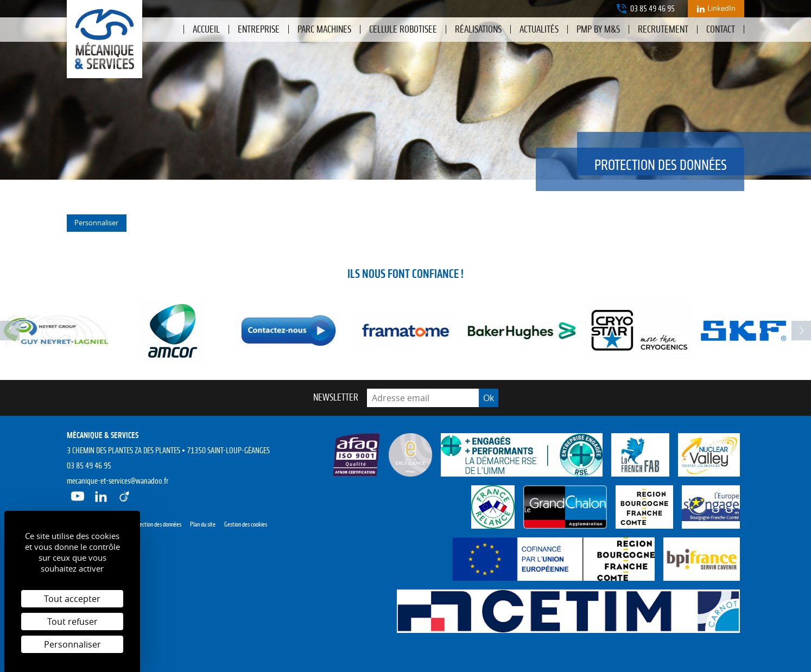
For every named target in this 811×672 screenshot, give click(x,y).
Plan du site (203, 524)
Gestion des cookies (246, 524)
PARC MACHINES (324, 29)
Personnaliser (96, 223)
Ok (489, 398)
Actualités (539, 29)
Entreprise (259, 29)
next (801, 331)
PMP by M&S (598, 29)
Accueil (206, 29)
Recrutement (663, 29)
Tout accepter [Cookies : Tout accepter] (72, 599)
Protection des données (156, 524)
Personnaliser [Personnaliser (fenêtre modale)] (72, 644)
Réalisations (478, 29)
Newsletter (336, 397)
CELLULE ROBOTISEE (403, 29)
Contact (721, 29)
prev (10, 331)
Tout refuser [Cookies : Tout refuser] (72, 622)
